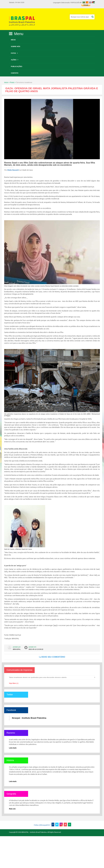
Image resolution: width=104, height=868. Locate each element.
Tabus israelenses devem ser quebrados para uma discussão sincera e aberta (38, 677)
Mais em (12, 809)
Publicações (17, 66)
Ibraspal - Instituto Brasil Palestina (29, 718)
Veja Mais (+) (14, 683)
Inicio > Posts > (10, 82)
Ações (14, 60)
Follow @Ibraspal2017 (42, 825)
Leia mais (13, 748)
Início (13, 40)
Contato (15, 73)
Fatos (13, 53)
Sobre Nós (16, 46)
